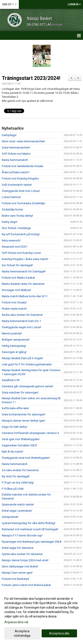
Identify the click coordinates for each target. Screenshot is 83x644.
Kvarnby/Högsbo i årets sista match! (25, 259)
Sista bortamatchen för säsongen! (24, 414)
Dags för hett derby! (14, 427)
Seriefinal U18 (11, 380)
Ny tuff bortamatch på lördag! (21, 234)
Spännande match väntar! (18, 504)
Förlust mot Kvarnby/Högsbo (20, 178)
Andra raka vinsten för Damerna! (22, 315)
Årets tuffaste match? (16, 172)
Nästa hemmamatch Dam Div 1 (21, 321)
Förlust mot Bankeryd (15, 579)
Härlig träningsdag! (14, 346)
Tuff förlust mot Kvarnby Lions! (21, 253)
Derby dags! (10, 222)
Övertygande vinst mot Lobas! (21, 191)
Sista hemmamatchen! (16, 148)
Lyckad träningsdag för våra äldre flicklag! (29, 523)
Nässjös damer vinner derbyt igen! (23, 421)
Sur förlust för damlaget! (17, 265)
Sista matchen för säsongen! (20, 392)
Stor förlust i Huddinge (16, 228)
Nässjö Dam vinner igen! (17, 573)
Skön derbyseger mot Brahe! (20, 566)
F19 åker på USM (13, 489)
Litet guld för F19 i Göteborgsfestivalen (27, 364)
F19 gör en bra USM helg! (18, 483)
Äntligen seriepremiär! (16, 340)
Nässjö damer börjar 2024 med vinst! (25, 560)
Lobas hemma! (11, 197)
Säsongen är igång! (14, 352)
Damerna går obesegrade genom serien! (28, 386)
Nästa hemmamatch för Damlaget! (24, 271)
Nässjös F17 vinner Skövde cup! (22, 535)
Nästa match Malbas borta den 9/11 (25, 296)
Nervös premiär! (12, 333)
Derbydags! (9, 135)
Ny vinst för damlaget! (16, 476)
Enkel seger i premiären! (17, 511)
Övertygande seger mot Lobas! (21, 327)
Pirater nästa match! (14, 309)
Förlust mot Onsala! (14, 302)
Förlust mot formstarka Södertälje (23, 203)
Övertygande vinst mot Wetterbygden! (26, 458)
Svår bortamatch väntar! (17, 185)
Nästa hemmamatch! (15, 160)
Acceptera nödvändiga (22, 633)
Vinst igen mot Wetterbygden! (21, 439)
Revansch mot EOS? (15, 247)
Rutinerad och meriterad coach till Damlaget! (30, 529)
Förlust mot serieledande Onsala (22, 166)
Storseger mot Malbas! (16, 290)
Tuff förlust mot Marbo (16, 154)
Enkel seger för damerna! (18, 548)
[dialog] (41, 617)
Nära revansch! (11, 240)
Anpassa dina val (16, 622)
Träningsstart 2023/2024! (31, 78)
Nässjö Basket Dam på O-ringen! (22, 358)
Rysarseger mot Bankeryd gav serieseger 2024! (32, 542)
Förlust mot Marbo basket (18, 278)
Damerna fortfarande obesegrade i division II (30, 433)
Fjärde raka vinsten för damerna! (22, 554)
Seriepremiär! (10, 517)
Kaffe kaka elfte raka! (15, 408)
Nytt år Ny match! (13, 452)
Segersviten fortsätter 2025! (19, 445)
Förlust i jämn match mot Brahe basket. (27, 585)
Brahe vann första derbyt (17, 216)
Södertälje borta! (12, 209)
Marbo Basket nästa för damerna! (23, 284)
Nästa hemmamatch (15, 464)
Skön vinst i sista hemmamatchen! (23, 141)
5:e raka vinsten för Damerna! (20, 470)
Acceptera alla (59, 633)
